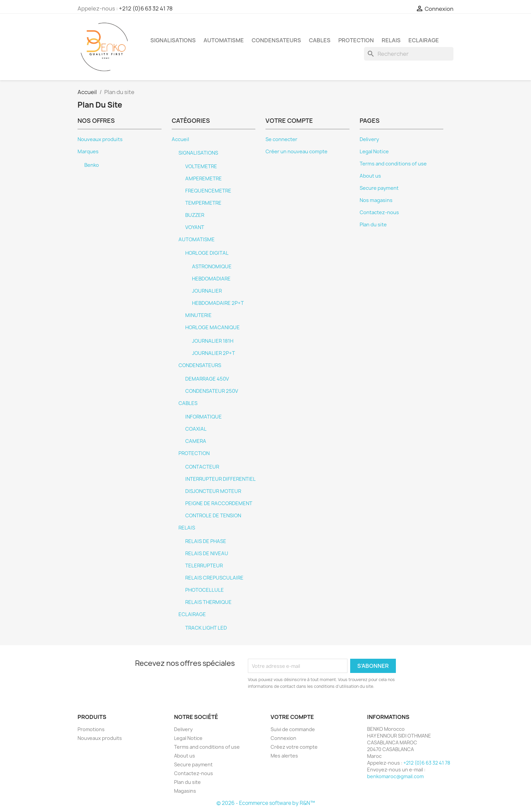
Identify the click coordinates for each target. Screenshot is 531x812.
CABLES (320, 40)
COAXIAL (196, 429)
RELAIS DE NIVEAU (207, 554)
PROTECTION (356, 40)
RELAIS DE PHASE (206, 541)
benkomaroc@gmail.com (395, 776)
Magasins (185, 791)
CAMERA (196, 441)
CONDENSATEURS (276, 40)
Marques (88, 152)
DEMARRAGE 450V (207, 379)
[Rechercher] (409, 54)
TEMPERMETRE (203, 203)
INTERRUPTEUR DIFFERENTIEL (220, 479)
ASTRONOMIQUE (212, 267)
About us (370, 176)
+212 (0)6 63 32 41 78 (146, 8)
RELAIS (391, 40)
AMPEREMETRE (204, 179)
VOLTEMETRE (201, 166)
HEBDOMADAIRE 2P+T (218, 303)
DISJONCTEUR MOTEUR (213, 491)
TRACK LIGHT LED (206, 628)
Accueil (180, 139)
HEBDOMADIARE (211, 279)
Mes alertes (284, 756)
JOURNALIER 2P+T (214, 353)
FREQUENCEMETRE (208, 191)
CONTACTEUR (202, 467)
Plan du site (373, 225)
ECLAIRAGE (424, 40)
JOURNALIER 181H (213, 341)
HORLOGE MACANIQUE (213, 328)
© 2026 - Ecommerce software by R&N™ (266, 803)
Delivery (369, 139)
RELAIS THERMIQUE (208, 602)
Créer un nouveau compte (296, 152)
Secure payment (379, 188)
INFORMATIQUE (204, 417)
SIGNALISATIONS (173, 40)
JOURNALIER (207, 291)
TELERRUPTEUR (204, 566)
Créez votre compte (294, 747)
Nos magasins (376, 200)
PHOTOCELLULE (205, 590)
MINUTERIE (198, 315)
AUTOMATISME (224, 40)
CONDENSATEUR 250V (212, 391)
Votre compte (292, 717)
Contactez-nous (379, 212)
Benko (92, 165)
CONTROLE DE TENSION (213, 516)
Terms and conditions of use (393, 164)
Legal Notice (374, 152)
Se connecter (281, 139)
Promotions (91, 729)
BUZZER (195, 215)
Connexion (283, 738)
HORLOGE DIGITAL (207, 253)
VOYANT (195, 227)
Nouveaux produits (100, 139)
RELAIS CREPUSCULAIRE (214, 578)
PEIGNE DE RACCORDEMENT (219, 503)
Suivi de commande (293, 729)
